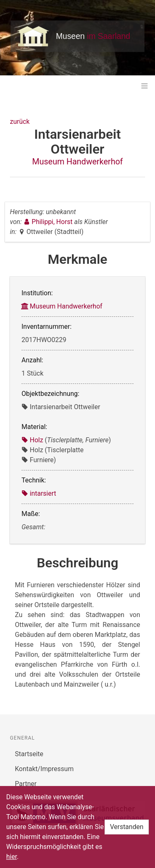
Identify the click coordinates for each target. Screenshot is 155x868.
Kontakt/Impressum (44, 769)
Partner (26, 784)
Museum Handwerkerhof (78, 162)
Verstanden (127, 827)
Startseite (29, 754)
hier (12, 857)
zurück (20, 122)
